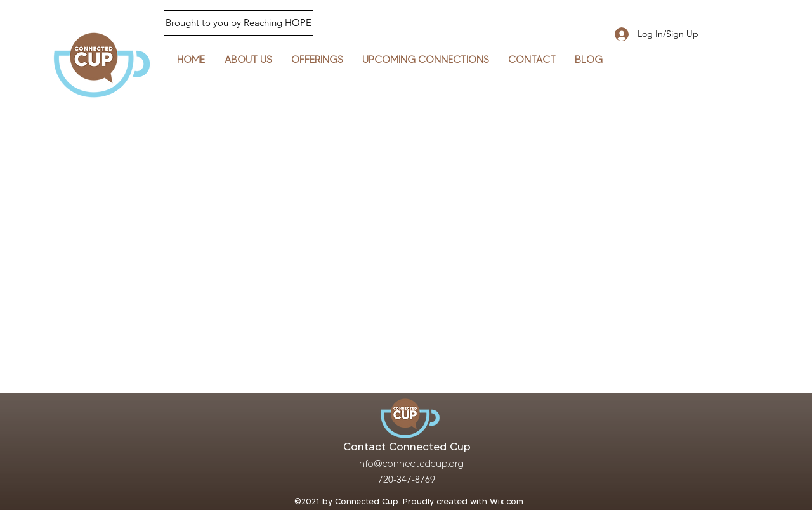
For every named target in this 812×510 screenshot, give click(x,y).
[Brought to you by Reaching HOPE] (239, 23)
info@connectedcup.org (410, 464)
